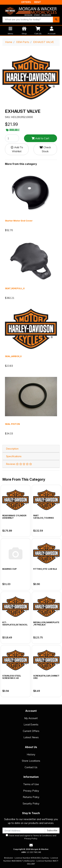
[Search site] (56, 20)
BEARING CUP (9, 569)
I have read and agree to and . (31, 837)
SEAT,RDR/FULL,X (15, 288)
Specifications (14, 456)
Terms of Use (31, 784)
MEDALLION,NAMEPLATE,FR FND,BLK (46, 624)
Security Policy (31, 804)
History (31, 754)
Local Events (31, 724)
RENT (38, 2)
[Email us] (31, 845)
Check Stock (45, 149)
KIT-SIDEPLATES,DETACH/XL (15, 624)
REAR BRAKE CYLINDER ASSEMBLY (14, 517)
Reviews (19, 464)
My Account (31, 718)
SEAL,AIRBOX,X (13, 356)
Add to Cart (40, 138)
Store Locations (31, 761)
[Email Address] (24, 830)
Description (12, 449)
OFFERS (26, 2)
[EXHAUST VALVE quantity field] (12, 138)
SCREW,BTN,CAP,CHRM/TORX (46, 677)
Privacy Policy (31, 791)
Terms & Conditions (42, 835)
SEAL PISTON (12, 424)
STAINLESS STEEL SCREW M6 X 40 (12, 677)
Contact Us (31, 767)
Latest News (31, 737)
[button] (17, 149)
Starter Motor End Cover (19, 221)
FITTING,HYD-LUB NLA (45, 569)
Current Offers (31, 731)
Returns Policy (31, 797)
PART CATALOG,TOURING (44, 517)
